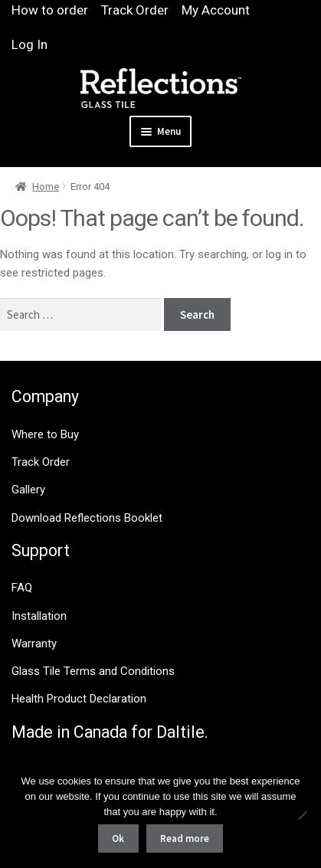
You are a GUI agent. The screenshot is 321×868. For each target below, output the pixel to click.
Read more (185, 839)
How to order (50, 10)
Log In (29, 44)
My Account (216, 10)
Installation (39, 616)
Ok (118, 839)
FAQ (22, 588)
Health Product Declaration (79, 699)
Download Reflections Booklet (87, 518)
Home (46, 187)
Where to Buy (45, 434)
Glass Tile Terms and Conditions (93, 671)
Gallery (28, 490)
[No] (302, 815)
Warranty (34, 644)
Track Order (135, 10)
